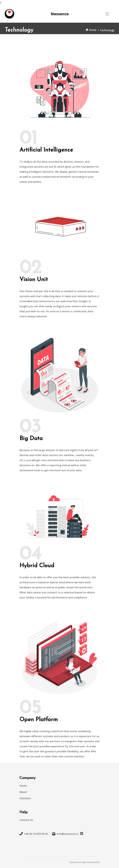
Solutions (25, 798)
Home (91, 30)
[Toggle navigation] (107, 14)
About (23, 792)
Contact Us (26, 820)
